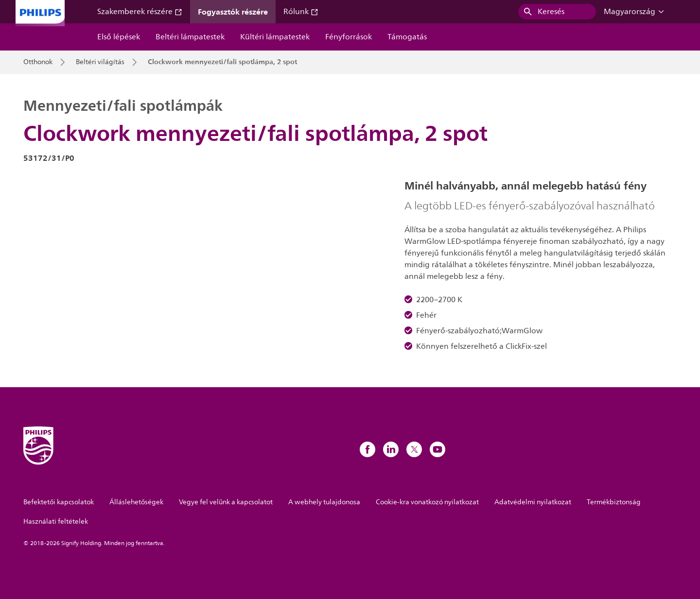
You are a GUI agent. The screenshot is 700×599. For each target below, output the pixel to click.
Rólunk (301, 12)
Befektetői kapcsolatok (59, 502)
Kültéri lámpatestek (275, 37)
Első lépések (119, 37)
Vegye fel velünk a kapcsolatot (226, 502)
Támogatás (407, 37)
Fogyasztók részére (233, 12)
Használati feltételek (56, 522)
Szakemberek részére (140, 12)
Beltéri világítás (100, 62)
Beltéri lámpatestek (190, 37)
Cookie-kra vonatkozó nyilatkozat (427, 502)
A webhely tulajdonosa (324, 502)
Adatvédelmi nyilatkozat (533, 502)
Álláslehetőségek (136, 502)
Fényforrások (349, 37)
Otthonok (38, 62)
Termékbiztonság (614, 502)
